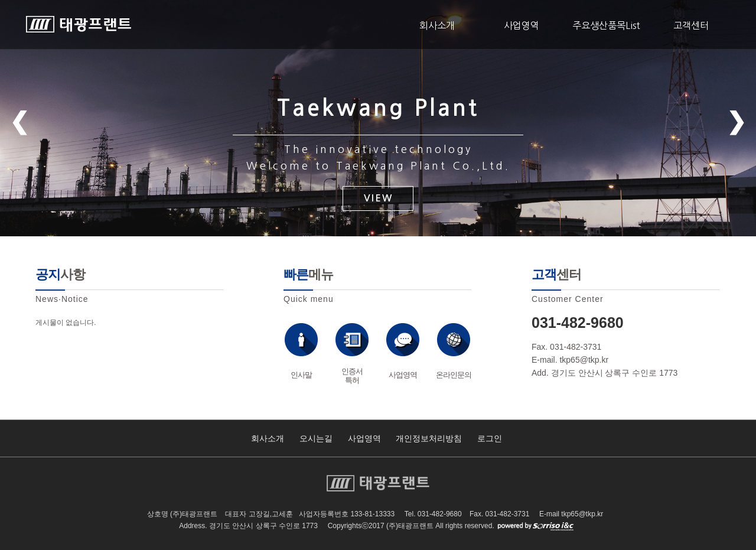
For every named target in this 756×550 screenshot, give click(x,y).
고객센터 (691, 25)
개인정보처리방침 (429, 438)
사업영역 (522, 25)
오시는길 (316, 438)
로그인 (490, 438)
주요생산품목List (606, 25)
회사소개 (437, 25)
